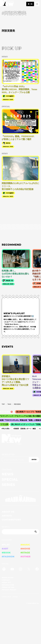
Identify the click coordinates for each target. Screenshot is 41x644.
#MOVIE (25, 549)
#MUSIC (25, 545)
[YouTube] (12, 569)
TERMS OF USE (8, 587)
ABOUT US (8, 512)
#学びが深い (7, 428)
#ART (5, 549)
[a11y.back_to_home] (7, 4)
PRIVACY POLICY (9, 590)
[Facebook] (37, 569)
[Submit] (36, 532)
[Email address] (15, 460)
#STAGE (25, 553)
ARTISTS (7, 516)
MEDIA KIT (6, 582)
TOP (3, 404)
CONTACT (6, 580)
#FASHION (8, 557)
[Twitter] (29, 569)
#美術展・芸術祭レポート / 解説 (25, 428)
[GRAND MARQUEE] (20, 499)
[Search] (20, 532)
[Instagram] (21, 569)
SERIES (8, 485)
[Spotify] (4, 569)
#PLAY (6, 545)
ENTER (34, 460)
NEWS (8, 474)
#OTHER (26, 557)
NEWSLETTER (8, 455)
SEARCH (6, 527)
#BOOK (6, 553)
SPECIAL (10, 479)
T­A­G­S (9, 404)
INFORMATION (8, 585)
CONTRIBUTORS (11, 520)
